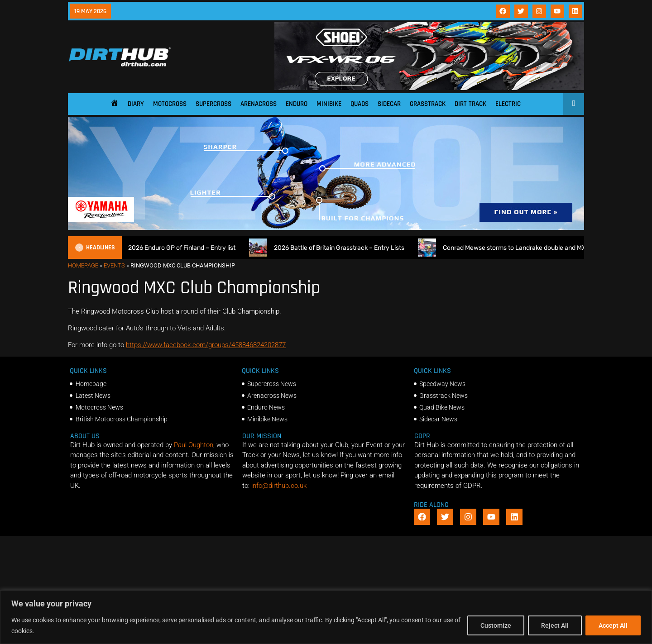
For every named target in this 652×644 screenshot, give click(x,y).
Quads (360, 104)
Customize (496, 625)
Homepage (83, 265)
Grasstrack (428, 104)
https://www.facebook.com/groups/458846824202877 (206, 345)
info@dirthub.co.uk (279, 486)
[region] (326, 617)
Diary (136, 104)
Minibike (329, 104)
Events (114, 265)
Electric (508, 104)
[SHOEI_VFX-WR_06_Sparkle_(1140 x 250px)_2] (429, 88)
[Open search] (574, 103)
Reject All (555, 625)
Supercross (213, 104)
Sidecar (389, 104)
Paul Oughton (194, 445)
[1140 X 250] (326, 228)
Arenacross (259, 104)
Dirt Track (470, 104)
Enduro (297, 104)
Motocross (170, 104)
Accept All (613, 625)
